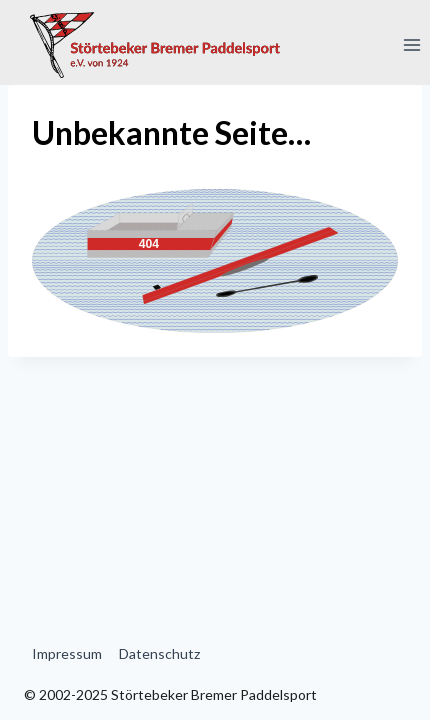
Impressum (67, 653)
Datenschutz (159, 653)
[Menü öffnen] (411, 44)
